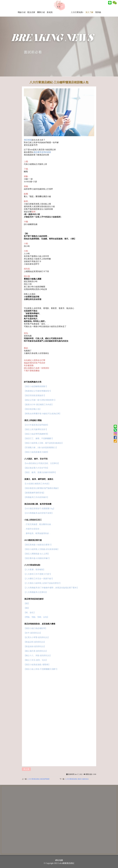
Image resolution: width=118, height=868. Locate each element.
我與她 (100, 8)
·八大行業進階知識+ (32, 565)
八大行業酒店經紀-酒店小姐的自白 (77, 779)
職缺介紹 (24, 8)
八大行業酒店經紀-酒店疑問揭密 (38, 779)
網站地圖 (59, 860)
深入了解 (91, 8)
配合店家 (33, 8)
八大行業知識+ (79, 8)
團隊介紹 (43, 8)
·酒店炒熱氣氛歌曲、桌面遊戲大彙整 (40, 624)
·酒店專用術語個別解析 (34, 599)
